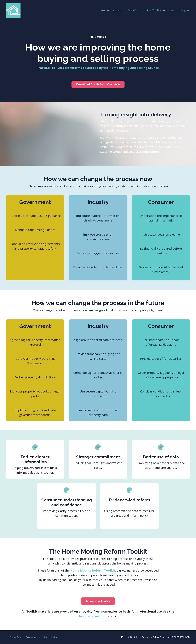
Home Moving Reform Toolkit (93, 570)
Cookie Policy (50, 637)
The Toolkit (156, 10)
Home (105, 10)
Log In (185, 10)
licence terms (90, 616)
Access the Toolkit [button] (98, 601)
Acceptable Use (33, 637)
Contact (173, 10)
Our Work (136, 10)
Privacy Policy (16, 637)
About (119, 10)
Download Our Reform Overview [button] (98, 84)
